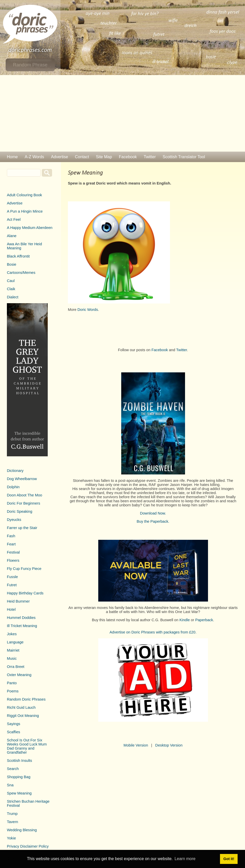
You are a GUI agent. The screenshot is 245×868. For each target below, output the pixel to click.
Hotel (11, 609)
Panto (12, 683)
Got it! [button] (229, 859)
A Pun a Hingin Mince (25, 211)
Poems (13, 691)
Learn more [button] (185, 859)
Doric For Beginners (23, 503)
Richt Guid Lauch (21, 707)
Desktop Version (169, 745)
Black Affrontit (18, 256)
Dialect (13, 297)
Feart (11, 544)
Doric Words (88, 310)
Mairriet (13, 650)
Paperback (204, 620)
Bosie (12, 264)
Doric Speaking (20, 511)
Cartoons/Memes (21, 273)
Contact (82, 157)
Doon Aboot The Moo (24, 495)
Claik (11, 289)
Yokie (11, 838)
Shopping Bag (19, 777)
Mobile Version (136, 745)
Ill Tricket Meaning (22, 626)
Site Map (104, 157)
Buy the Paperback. (153, 521)
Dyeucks (14, 520)
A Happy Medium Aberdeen (30, 228)
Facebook (128, 157)
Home (12, 157)
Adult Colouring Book (24, 195)
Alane (12, 236)
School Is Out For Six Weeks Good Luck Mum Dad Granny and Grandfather (27, 746)
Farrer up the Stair (22, 528)
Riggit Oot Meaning (23, 716)
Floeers (13, 560)
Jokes (12, 634)
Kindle (185, 620)
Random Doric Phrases (26, 699)
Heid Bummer (18, 601)
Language (15, 642)
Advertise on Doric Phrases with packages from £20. (153, 632)
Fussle (12, 577)
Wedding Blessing (22, 830)
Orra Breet (16, 667)
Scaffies (14, 732)
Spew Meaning (19, 793)
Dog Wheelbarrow (22, 479)
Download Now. (153, 513)
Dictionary (15, 471)
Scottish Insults (20, 761)
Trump (12, 814)
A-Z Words (34, 157)
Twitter (150, 157)
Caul (11, 281)
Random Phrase (30, 65)
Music (12, 658)
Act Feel (14, 219)
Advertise (60, 157)
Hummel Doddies (21, 618)
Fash (11, 536)
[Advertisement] (122, 113)
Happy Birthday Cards (25, 593)
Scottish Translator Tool (184, 157)
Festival (13, 552)
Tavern (13, 822)
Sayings (14, 724)
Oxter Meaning (19, 675)
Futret (12, 585)
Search (13, 769)
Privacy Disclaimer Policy (28, 846)
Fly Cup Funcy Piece (24, 569)
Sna (10, 785)
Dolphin (13, 487)
